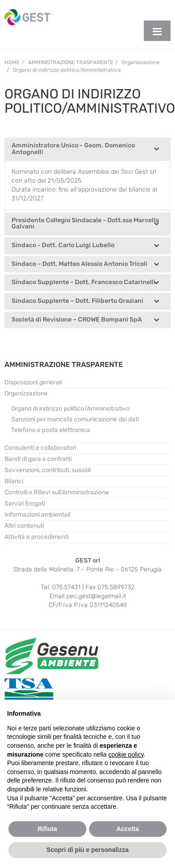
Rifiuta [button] (47, 829)
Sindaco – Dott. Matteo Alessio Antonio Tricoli (79, 264)
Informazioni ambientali (37, 515)
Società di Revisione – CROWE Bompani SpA (77, 320)
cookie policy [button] (126, 754)
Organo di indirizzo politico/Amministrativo (70, 409)
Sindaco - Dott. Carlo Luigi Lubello (63, 246)
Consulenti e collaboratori (40, 448)
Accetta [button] (128, 829)
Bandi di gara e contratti (38, 459)
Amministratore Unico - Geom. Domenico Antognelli (73, 149)
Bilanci (14, 481)
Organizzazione (26, 393)
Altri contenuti (24, 526)
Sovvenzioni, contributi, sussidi (48, 470)
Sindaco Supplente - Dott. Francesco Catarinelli (83, 283)
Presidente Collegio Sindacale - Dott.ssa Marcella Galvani (85, 224)
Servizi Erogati (25, 503)
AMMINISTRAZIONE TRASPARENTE (64, 365)
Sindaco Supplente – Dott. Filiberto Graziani (77, 301)
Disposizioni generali (33, 382)
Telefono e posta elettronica (51, 430)
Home (12, 62)
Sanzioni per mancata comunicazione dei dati (75, 419)
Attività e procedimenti (37, 537)
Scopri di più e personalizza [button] (87, 850)
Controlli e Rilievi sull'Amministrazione (57, 492)
